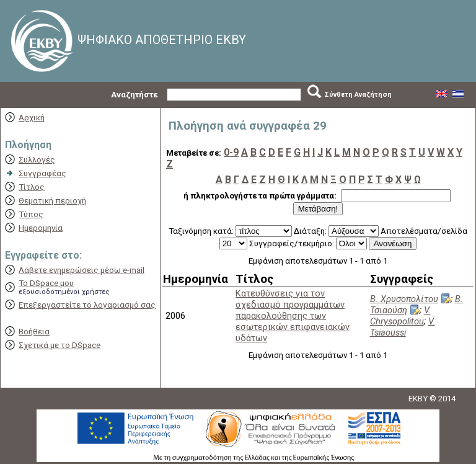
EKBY (418, 399)
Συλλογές (37, 160)
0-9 (231, 152)
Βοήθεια (34, 332)
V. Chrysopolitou (400, 316)
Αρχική (32, 118)
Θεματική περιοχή (52, 201)
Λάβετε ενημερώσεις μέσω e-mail (82, 270)
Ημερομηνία (41, 228)
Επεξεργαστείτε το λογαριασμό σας (87, 305)
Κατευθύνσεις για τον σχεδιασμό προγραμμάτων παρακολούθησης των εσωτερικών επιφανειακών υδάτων (293, 316)
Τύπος (31, 214)
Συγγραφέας (42, 173)
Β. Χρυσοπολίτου (404, 299)
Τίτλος (32, 187)
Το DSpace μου (46, 283)
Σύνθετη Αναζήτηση (358, 95)
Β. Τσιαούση (416, 305)
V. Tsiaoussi (403, 327)
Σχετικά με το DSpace (59, 345)
